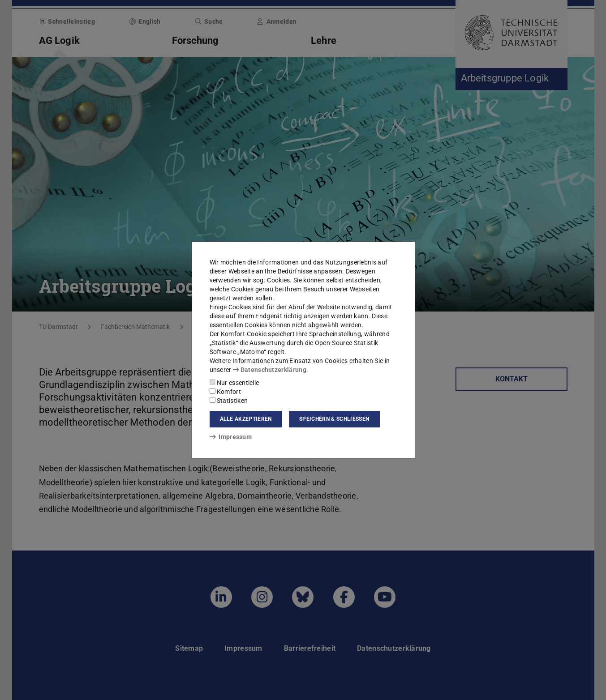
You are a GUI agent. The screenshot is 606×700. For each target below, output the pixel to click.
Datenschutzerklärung (270, 370)
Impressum (231, 437)
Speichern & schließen (334, 419)
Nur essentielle (234, 383)
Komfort (225, 392)
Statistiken (229, 401)
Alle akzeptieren (246, 419)
